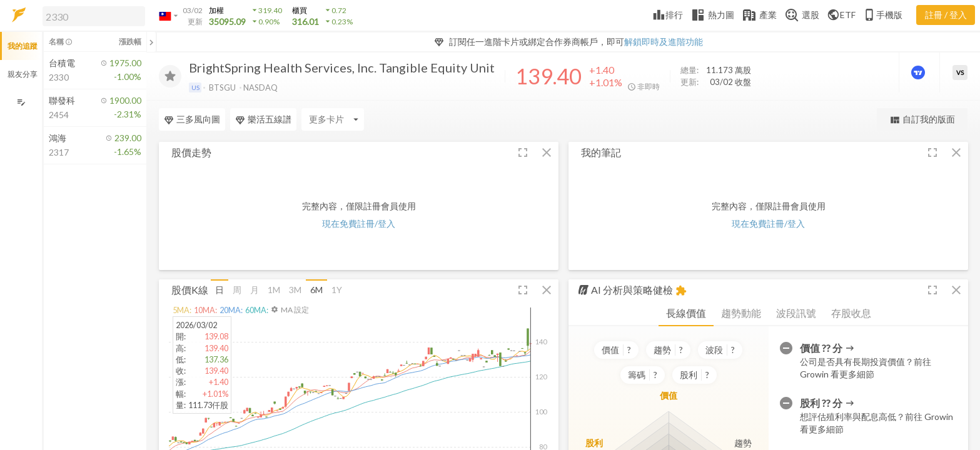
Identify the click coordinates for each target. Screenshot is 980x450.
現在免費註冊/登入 (359, 223)
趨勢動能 (741, 313)
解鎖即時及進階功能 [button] (664, 42)
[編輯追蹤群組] (21, 102)
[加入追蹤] (170, 76)
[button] (91, 16)
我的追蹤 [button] (23, 46)
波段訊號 (796, 313)
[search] (94, 16)
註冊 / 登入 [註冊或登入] (946, 15)
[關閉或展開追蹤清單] (151, 42)
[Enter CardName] (190, 119)
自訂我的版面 (922, 120)
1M (274, 290)
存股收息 (851, 313)
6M (316, 290)
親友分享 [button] (23, 74)
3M (295, 290)
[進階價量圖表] (919, 72)
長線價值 (686, 313)
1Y (337, 290)
